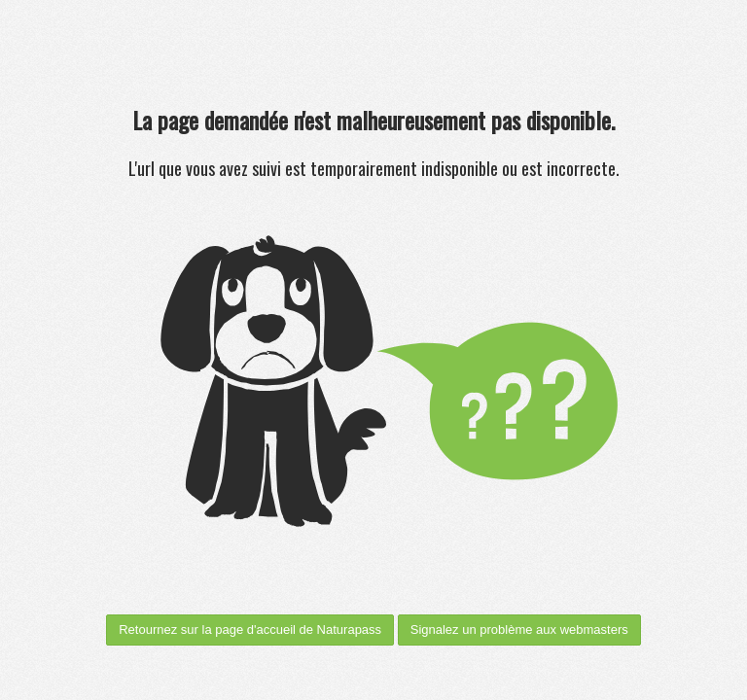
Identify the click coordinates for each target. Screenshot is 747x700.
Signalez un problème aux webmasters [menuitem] (519, 630)
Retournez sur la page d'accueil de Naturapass (250, 630)
